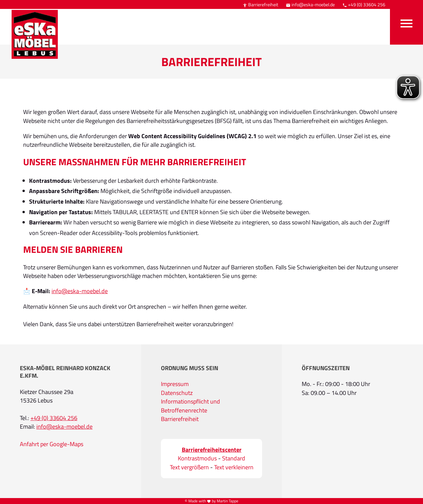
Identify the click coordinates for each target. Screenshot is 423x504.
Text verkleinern (234, 467)
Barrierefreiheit (260, 4)
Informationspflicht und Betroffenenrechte (191, 406)
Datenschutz (177, 393)
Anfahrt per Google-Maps (52, 444)
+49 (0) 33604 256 (364, 4)
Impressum (175, 384)
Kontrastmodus (197, 458)
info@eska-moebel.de (310, 4)
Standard (234, 458)
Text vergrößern (189, 467)
